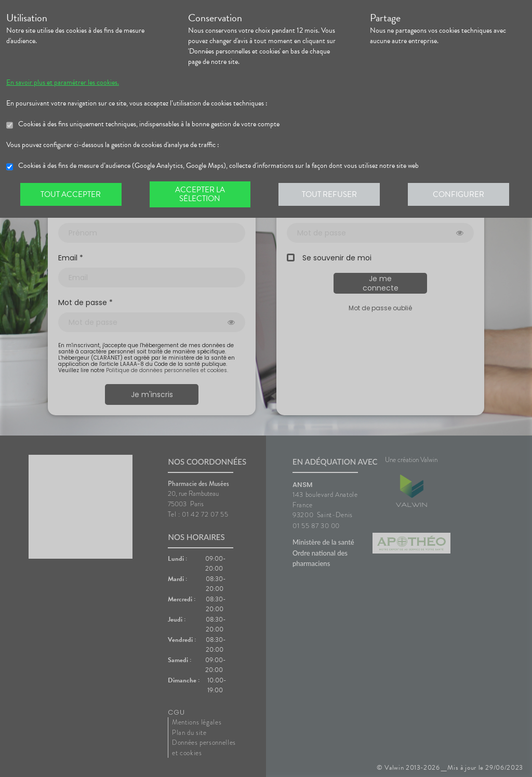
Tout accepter (71, 194)
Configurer (461, 194)
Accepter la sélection (201, 194)
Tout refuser (331, 194)
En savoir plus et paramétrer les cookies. (63, 83)
